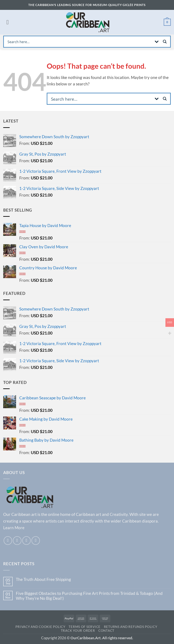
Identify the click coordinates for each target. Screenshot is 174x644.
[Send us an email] (27, 541)
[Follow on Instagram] (17, 541)
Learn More (14, 528)
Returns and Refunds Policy (131, 627)
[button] (8, 22)
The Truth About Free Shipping (43, 579)
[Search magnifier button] (165, 42)
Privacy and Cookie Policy (40, 627)
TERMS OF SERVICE (85, 627)
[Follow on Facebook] (8, 541)
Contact (106, 631)
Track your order (78, 631)
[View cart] (167, 22)
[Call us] (36, 541)
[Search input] (79, 42)
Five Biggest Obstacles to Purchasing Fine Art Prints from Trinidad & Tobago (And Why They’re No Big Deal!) (89, 596)
